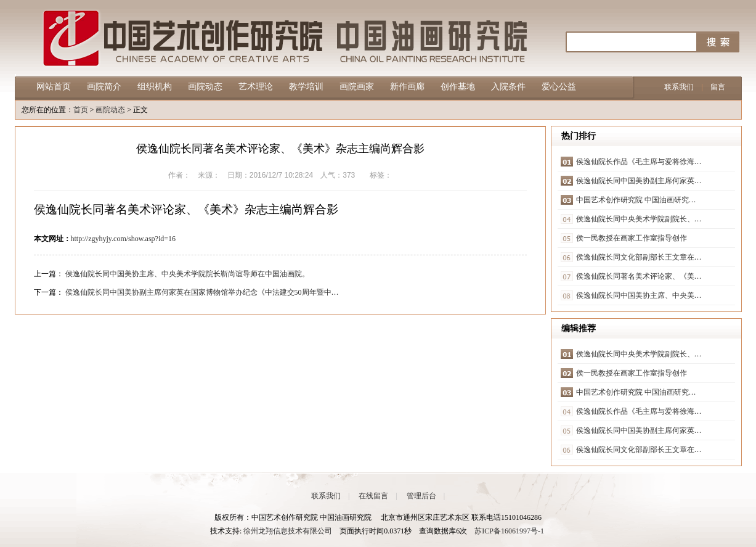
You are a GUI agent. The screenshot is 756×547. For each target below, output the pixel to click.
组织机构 (155, 87)
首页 (81, 110)
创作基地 (458, 87)
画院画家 (357, 87)
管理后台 (421, 496)
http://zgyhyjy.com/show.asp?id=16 (124, 239)
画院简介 (104, 87)
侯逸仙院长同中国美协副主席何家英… (639, 181)
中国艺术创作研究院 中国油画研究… (636, 200)
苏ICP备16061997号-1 (509, 531)
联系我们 (679, 87)
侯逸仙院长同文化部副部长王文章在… (639, 257)
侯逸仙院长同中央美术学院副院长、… (639, 219)
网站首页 (54, 87)
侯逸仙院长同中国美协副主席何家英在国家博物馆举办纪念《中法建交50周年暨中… (202, 292)
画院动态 (205, 87)
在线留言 (373, 496)
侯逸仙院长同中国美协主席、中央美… (639, 295)
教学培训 (306, 87)
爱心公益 (559, 87)
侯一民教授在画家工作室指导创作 (632, 238)
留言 (718, 87)
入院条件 (508, 87)
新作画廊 (407, 87)
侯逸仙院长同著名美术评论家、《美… (639, 276)
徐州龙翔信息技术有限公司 (288, 531)
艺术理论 (256, 87)
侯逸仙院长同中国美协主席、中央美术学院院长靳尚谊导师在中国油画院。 (187, 274)
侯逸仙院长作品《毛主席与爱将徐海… (639, 162)
